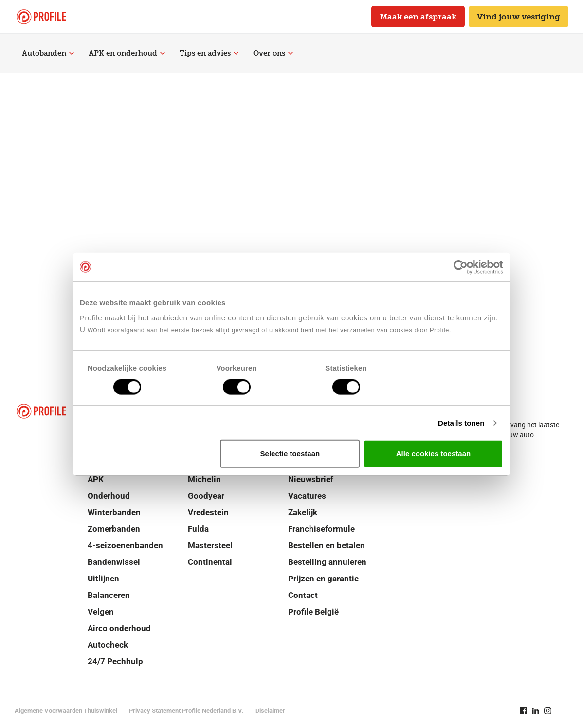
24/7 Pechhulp (115, 661)
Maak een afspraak (418, 17)
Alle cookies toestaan (433, 454)
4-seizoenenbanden (125, 545)
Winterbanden (114, 512)
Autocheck (108, 645)
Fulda (198, 529)
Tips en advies (209, 53)
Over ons (273, 53)
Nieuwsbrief (311, 479)
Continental (210, 562)
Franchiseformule (321, 529)
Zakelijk (303, 512)
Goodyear (206, 496)
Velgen (101, 612)
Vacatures (307, 496)
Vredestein (208, 512)
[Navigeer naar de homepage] (41, 17)
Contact (303, 595)
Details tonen (461, 422)
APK (96, 479)
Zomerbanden (114, 529)
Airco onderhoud (119, 628)
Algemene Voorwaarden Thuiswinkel (66, 711)
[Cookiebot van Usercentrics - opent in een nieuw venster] (461, 267)
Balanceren (109, 595)
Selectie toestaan (290, 454)
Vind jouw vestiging (519, 17)
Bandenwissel (114, 562)
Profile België (313, 612)
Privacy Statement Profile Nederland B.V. (186, 711)
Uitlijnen (103, 579)
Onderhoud (109, 496)
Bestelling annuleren (327, 562)
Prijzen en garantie (323, 579)
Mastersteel (210, 545)
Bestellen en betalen (327, 545)
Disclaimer (270, 711)
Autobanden (48, 53)
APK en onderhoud (127, 53)
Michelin (204, 479)
